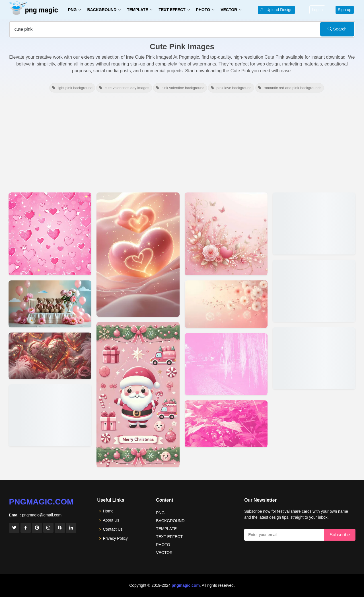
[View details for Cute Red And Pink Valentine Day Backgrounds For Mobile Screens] (138, 255)
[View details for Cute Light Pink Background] (226, 234)
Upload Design (276, 10)
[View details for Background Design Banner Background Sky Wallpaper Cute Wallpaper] (314, 223)
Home (108, 511)
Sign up (345, 10)
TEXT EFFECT (169, 537)
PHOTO (163, 545)
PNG (160, 513)
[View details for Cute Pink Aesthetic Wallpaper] (226, 364)
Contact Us (113, 529)
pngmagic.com (41, 502)
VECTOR (164, 553)
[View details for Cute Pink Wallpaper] (226, 424)
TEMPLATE (166, 529)
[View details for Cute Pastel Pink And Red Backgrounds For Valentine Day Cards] (50, 415)
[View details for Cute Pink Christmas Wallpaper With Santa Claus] (138, 395)
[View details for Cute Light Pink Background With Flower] (226, 304)
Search (337, 29)
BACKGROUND (170, 521)
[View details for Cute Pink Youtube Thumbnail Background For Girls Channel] (50, 234)
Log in (317, 10)
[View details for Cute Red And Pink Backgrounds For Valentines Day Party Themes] (50, 356)
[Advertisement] (182, 142)
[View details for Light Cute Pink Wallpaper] (314, 291)
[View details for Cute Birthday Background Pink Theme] (50, 304)
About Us (111, 520)
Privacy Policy (115, 538)
